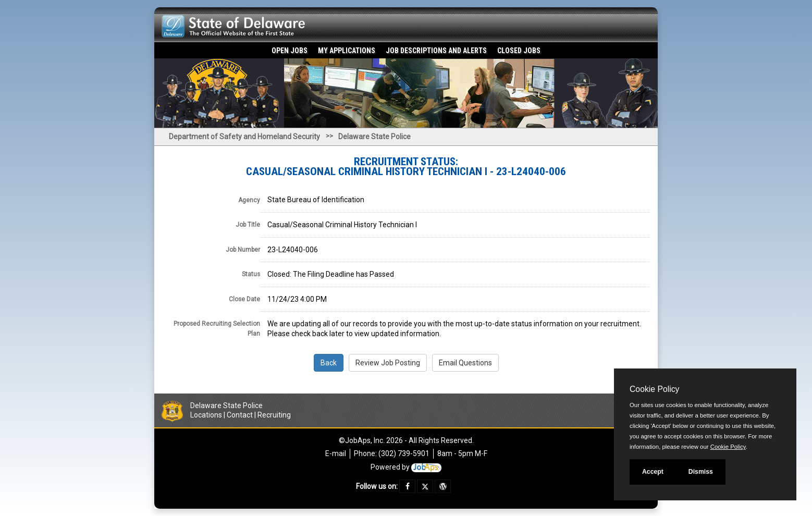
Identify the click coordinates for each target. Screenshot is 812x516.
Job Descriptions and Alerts (436, 51)
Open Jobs (290, 51)
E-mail (336, 453)
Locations (206, 415)
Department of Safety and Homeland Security (244, 137)
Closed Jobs (519, 51)
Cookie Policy (654, 389)
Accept (653, 472)
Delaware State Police (374, 137)
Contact (240, 415)
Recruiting (274, 415)
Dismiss (701, 472)
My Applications (347, 51)
